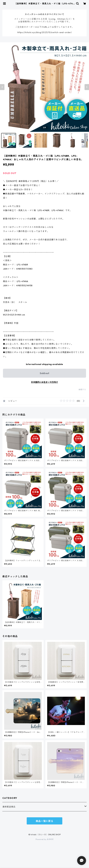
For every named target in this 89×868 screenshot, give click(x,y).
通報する (82, 389)
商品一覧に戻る (44, 821)
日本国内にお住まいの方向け (44, 382)
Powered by (45, 839)
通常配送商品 (9, 807)
